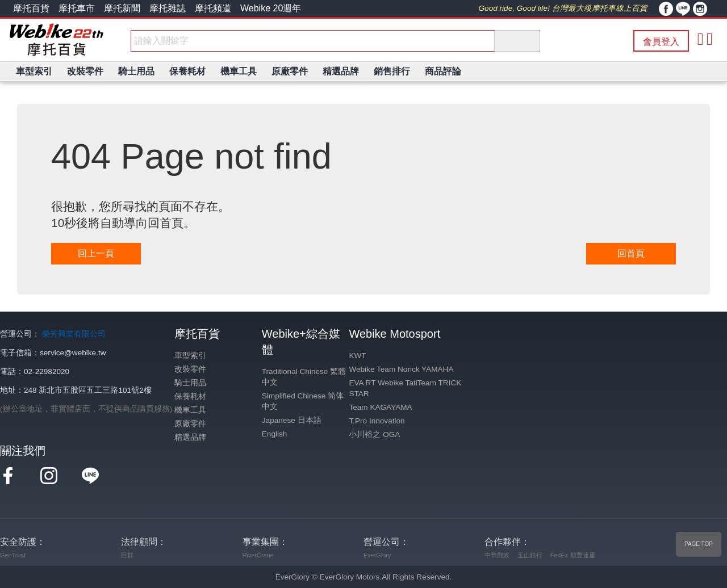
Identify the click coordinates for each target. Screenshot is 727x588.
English (275, 434)
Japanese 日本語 (292, 420)
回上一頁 (96, 253)
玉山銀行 (530, 555)
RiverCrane (258, 555)
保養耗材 (190, 396)
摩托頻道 (213, 8)
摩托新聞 (122, 8)
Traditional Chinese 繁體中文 (304, 377)
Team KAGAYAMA (380, 407)
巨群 (127, 555)
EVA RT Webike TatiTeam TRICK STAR (405, 388)
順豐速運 (583, 555)
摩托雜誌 (168, 8)
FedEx (559, 555)
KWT (357, 356)
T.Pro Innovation (377, 421)
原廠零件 (190, 424)
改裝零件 (190, 369)
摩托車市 (77, 8)
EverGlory (377, 555)
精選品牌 (190, 437)
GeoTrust (13, 555)
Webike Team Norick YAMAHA (401, 369)
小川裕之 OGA (374, 434)
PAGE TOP (699, 544)
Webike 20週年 (271, 8)
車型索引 (190, 356)
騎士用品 (190, 383)
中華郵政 (497, 555)
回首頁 (631, 253)
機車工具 (190, 410)
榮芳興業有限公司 (74, 334)
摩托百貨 (31, 8)
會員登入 (661, 42)
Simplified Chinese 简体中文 (303, 401)
